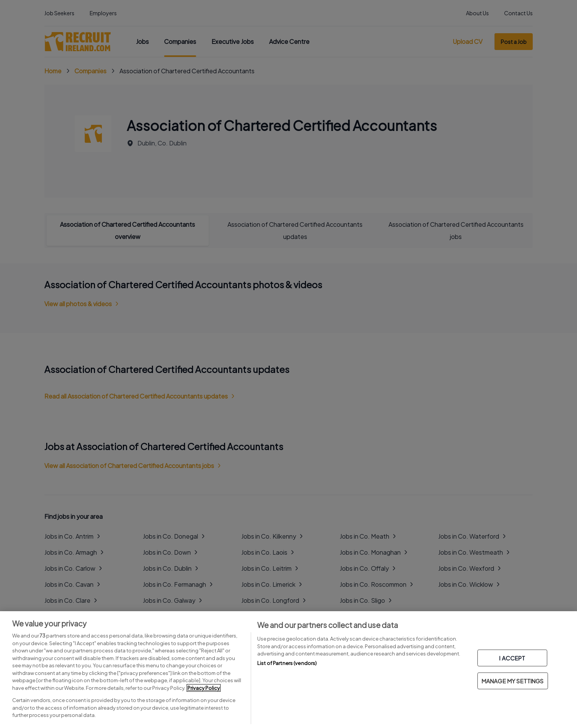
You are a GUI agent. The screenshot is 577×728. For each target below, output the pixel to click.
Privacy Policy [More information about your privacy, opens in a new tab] (204, 688)
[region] (288, 670)
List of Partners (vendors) (287, 663)
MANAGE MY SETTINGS (513, 681)
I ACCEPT (512, 658)
